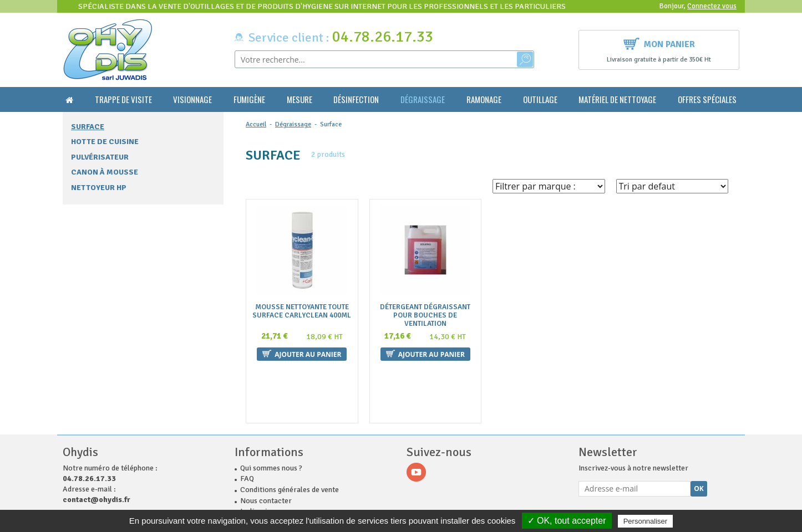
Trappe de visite (123, 99)
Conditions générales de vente (290, 433)
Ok (699, 432)
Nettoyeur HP (99, 188)
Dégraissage (423, 99)
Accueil (256, 124)
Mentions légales (268, 466)
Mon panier (659, 43)
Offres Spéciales (707, 99)
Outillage (540, 99)
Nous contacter (266, 444)
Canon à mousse (105, 172)
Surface (88, 127)
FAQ (247, 422)
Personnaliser (646, 521)
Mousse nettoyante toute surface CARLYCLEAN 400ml (302, 311)
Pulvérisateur (100, 157)
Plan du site (259, 476)
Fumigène (249, 99)
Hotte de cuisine (105, 142)
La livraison (260, 455)
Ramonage (484, 99)
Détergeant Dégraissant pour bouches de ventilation (425, 316)
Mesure (300, 99)
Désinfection (356, 99)
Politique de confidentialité (285, 487)
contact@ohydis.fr (97, 443)
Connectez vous (712, 6)
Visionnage (192, 99)
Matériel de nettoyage (617, 99)
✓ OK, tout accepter (567, 521)
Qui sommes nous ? (271, 411)
